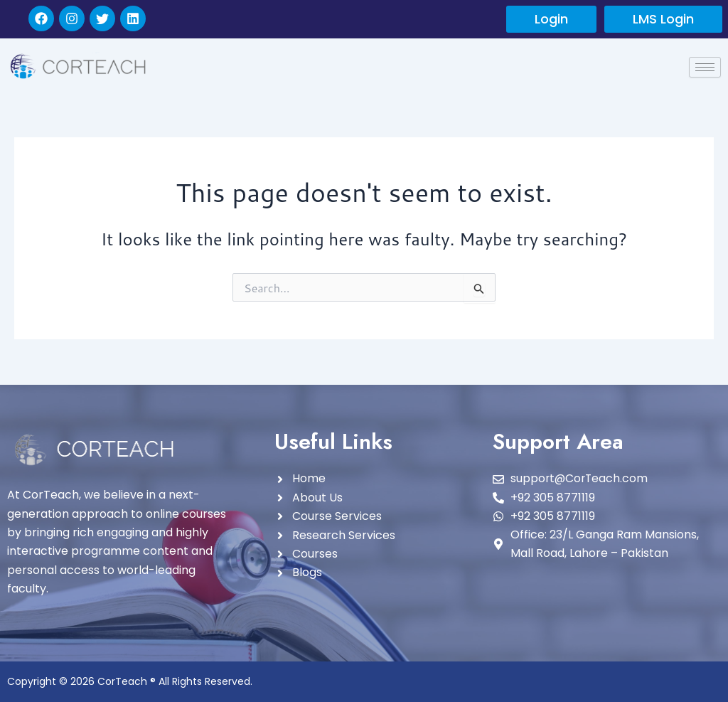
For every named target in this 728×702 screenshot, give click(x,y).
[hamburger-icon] (705, 67)
